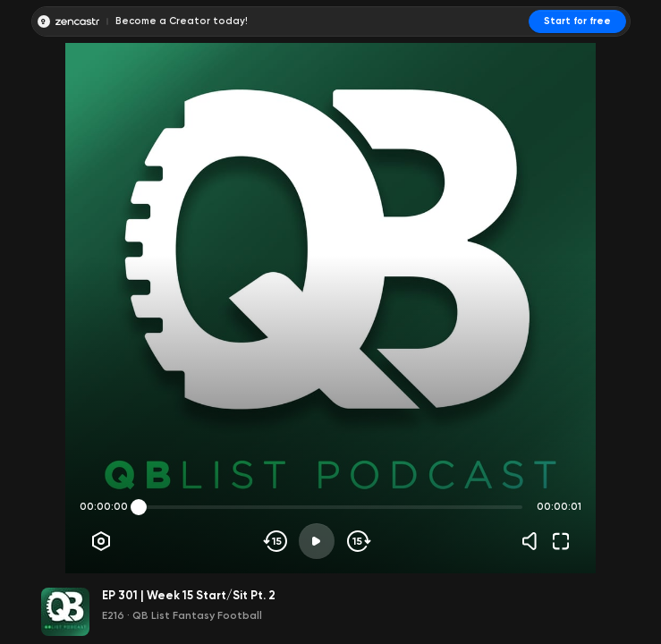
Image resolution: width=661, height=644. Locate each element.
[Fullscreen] (561, 541)
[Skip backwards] (276, 541)
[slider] (139, 507)
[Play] (317, 541)
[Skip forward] (357, 541)
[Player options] (101, 541)
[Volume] (534, 541)
